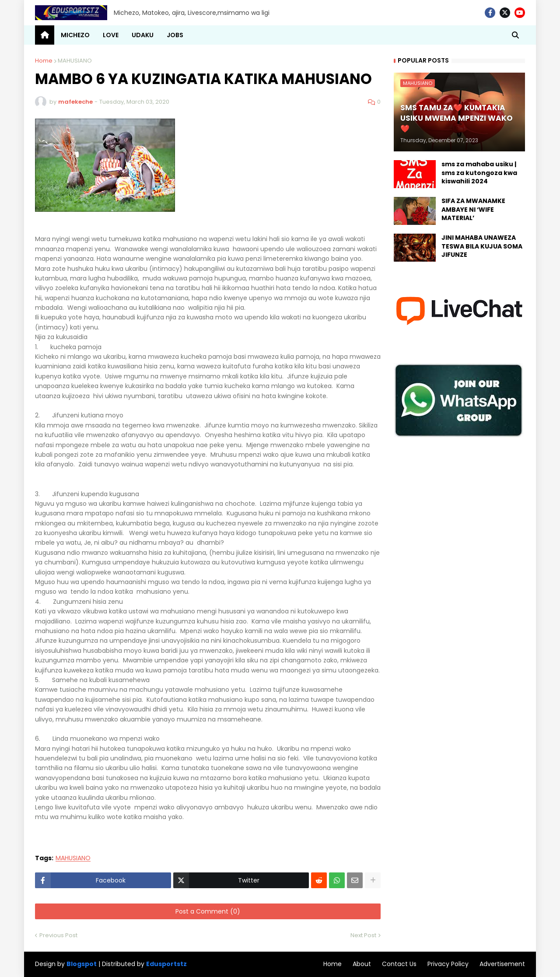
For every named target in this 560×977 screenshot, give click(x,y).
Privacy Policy (448, 964)
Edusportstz (166, 964)
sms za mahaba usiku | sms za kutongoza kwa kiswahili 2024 (479, 173)
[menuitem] (45, 35)
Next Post (363, 935)
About (362, 964)
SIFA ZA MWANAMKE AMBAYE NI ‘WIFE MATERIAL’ (473, 210)
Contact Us (399, 964)
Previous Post (58, 935)
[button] (515, 35)
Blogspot (82, 964)
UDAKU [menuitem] (143, 35)
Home (44, 61)
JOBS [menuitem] (175, 35)
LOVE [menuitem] (111, 35)
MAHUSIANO (75, 61)
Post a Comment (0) (208, 911)
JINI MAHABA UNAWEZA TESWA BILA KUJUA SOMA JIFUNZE (482, 246)
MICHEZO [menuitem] (75, 35)
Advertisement (502, 964)
